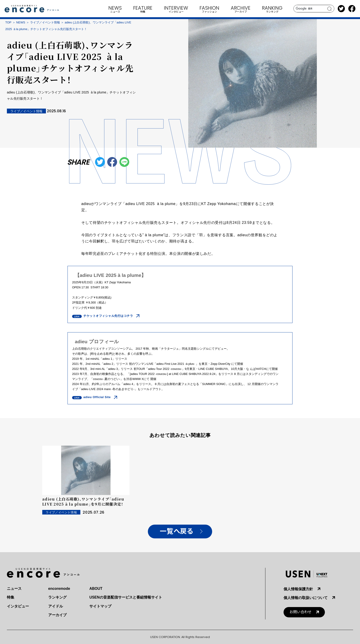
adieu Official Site (97, 397)
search (330, 9)
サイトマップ (100, 606)
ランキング (57, 597)
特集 (11, 597)
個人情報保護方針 (298, 589)
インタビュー (18, 606)
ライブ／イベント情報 (45, 22)
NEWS (21, 22)
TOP (8, 22)
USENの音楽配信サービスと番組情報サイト (126, 597)
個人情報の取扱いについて (306, 598)
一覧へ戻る (176, 531)
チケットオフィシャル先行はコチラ (108, 316)
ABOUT (96, 589)
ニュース (14, 589)
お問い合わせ (301, 612)
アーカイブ (57, 615)
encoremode (59, 589)
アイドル (56, 606)
